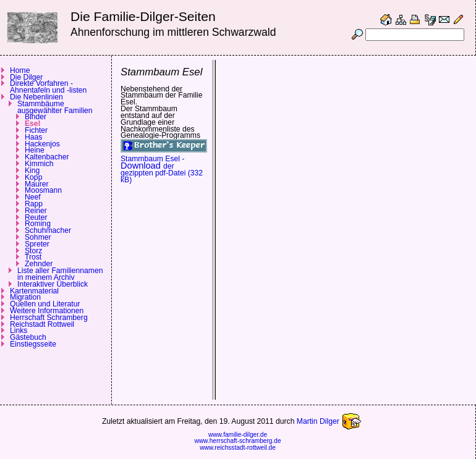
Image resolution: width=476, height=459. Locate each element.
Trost (33, 257)
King (32, 171)
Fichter (36, 130)
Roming (38, 224)
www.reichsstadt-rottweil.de (238, 448)
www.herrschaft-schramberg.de (237, 441)
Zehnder (39, 264)
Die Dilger (26, 77)
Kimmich (39, 164)
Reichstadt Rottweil (42, 324)
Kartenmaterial (34, 291)
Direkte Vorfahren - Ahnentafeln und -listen (48, 87)
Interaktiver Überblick (53, 284)
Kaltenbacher (47, 157)
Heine (35, 150)
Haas (33, 137)
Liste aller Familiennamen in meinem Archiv (60, 274)
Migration (25, 297)
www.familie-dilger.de (238, 435)
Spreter (37, 244)
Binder (36, 117)
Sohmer (38, 237)
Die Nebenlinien (36, 97)
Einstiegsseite (33, 344)
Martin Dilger (335, 421)
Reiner (36, 211)
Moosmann (43, 190)
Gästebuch (28, 337)
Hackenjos (42, 144)
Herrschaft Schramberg (49, 318)
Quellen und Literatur (45, 304)
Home (20, 70)
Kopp (33, 177)
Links (19, 331)
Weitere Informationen (47, 311)
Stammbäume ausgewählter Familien (55, 107)
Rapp (34, 204)
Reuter (36, 217)
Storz (33, 251)
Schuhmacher (48, 230)
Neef (33, 197)
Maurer (37, 184)
